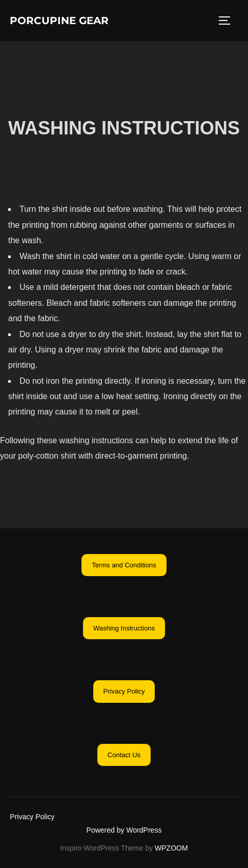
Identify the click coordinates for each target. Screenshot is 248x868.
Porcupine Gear (59, 21)
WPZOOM (171, 848)
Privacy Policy (32, 817)
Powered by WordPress (124, 830)
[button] (124, 565)
